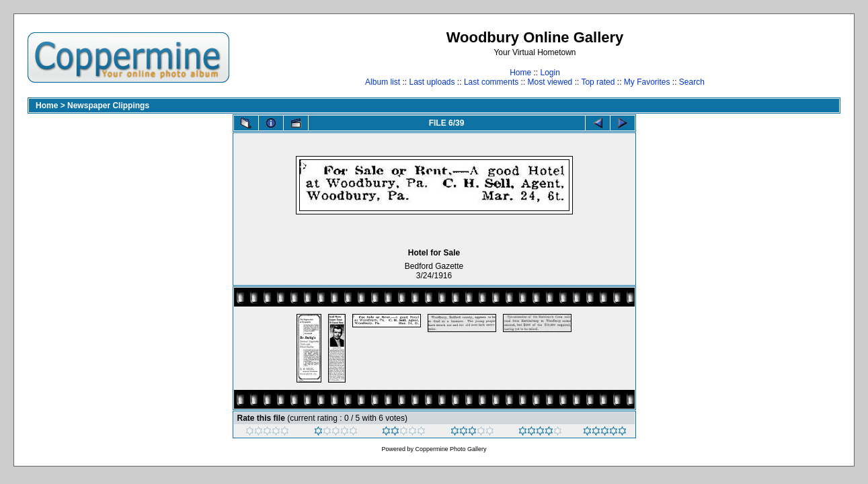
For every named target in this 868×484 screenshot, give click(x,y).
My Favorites (647, 82)
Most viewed (550, 82)
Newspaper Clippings (108, 106)
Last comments (491, 82)
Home (520, 73)
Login (550, 73)
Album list (383, 82)
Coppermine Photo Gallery (450, 449)
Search (692, 82)
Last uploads (432, 82)
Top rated (598, 82)
